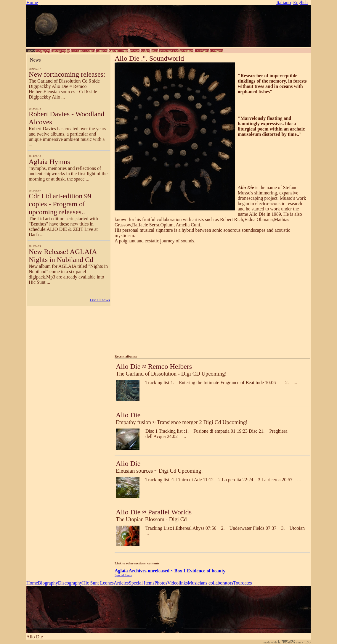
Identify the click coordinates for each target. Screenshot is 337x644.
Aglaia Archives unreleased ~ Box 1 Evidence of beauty (170, 571)
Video (145, 51)
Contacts (216, 51)
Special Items (119, 51)
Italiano (284, 3)
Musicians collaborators (176, 51)
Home (32, 3)
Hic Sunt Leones (83, 51)
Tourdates (202, 51)
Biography (42, 51)
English (300, 3)
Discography (61, 51)
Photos (135, 51)
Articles (102, 51)
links (154, 51)
